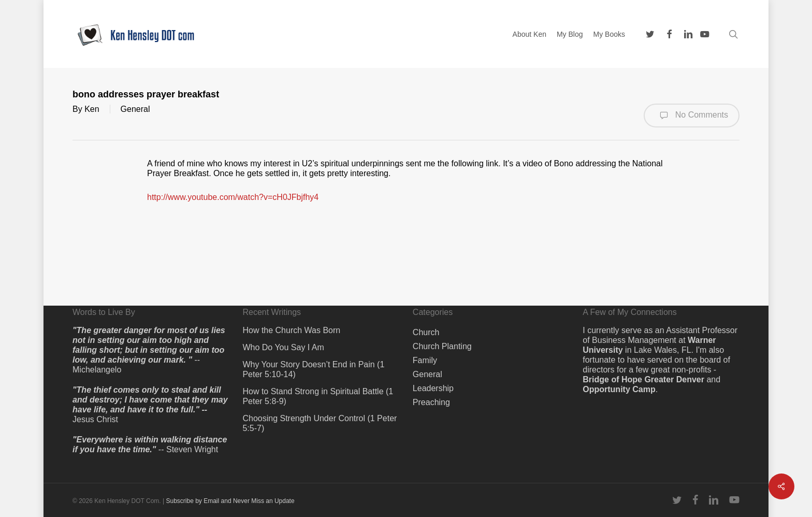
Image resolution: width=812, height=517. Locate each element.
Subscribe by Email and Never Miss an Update (230, 501)
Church (426, 332)
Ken (92, 109)
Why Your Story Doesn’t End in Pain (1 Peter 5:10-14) (313, 369)
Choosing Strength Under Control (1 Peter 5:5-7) (320, 423)
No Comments (692, 116)
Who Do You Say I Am (283, 347)
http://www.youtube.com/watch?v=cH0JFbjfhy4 (233, 197)
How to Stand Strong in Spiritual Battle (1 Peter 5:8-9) (318, 396)
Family (425, 360)
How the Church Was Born (291, 330)
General (135, 109)
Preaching (431, 402)
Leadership (433, 388)
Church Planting (442, 346)
